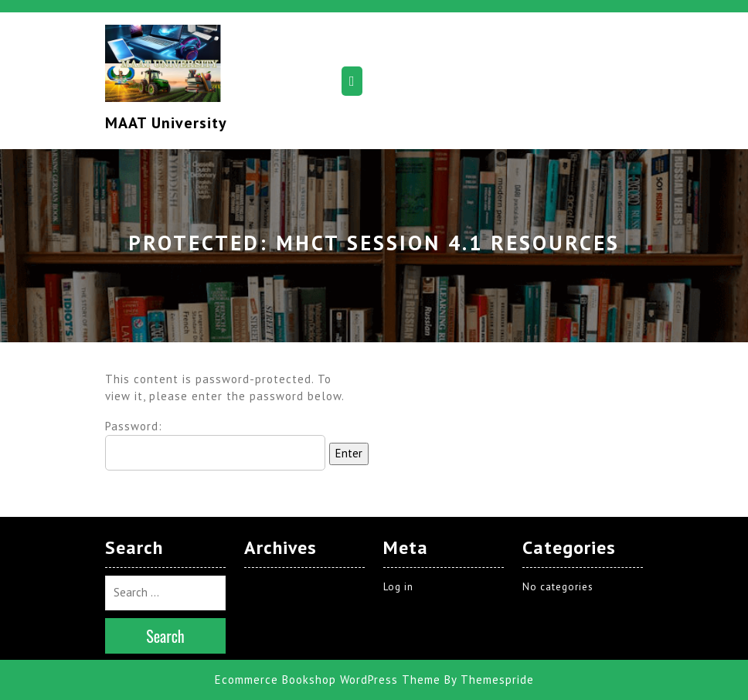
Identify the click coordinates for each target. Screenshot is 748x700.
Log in (398, 587)
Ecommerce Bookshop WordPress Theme (328, 680)
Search (165, 636)
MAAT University (166, 123)
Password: (215, 445)
